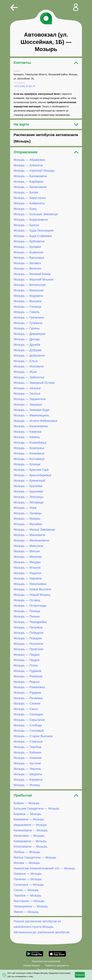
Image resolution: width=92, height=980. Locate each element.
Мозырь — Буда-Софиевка (33, 236)
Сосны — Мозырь (26, 890)
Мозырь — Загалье (27, 388)
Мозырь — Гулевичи (28, 323)
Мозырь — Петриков (28, 627)
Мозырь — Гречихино (29, 317)
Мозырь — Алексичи (28, 165)
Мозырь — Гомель (27, 312)
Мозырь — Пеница (27, 611)
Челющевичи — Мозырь (31, 906)
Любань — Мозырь (27, 852)
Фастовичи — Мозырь (29, 901)
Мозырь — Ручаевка (28, 698)
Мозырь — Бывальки (28, 252)
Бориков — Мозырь (27, 814)
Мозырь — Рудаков (27, 693)
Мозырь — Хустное (27, 763)
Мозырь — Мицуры (27, 562)
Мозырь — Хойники (27, 752)
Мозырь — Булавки (27, 247)
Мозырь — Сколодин (28, 714)
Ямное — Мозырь (26, 912)
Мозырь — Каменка (28, 432)
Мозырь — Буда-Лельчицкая (34, 230)
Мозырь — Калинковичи (31, 426)
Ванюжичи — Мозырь (29, 819)
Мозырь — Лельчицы (29, 497)
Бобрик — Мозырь (27, 803)
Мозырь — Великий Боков (32, 274)
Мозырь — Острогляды (30, 606)
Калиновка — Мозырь (29, 836)
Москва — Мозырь (27, 863)
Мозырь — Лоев (25, 508)
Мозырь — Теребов (27, 747)
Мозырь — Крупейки (28, 486)
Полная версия (31, 965)
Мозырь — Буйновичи (29, 241)
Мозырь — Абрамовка (29, 160)
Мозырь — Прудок (27, 655)
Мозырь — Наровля (28, 578)
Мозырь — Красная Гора (31, 470)
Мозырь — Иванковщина (31, 415)
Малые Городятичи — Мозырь (35, 857)
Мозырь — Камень (27, 437)
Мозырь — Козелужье (29, 448)
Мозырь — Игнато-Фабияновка (35, 421)
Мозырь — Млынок (27, 568)
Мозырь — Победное (29, 633)
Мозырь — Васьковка (29, 258)
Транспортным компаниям (46, 961)
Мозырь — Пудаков (27, 671)
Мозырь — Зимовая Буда (32, 410)
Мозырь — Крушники (28, 491)
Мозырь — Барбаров (28, 182)
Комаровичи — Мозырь (30, 841)
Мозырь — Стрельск (28, 742)
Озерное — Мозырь (28, 874)
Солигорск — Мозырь (29, 885)
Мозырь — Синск (26, 709)
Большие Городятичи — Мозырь (36, 808)
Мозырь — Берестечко (30, 198)
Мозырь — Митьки (27, 551)
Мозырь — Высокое (28, 301)
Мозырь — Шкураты (28, 774)
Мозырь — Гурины (27, 328)
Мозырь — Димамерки (30, 334)
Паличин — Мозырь (28, 879)
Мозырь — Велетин (27, 269)
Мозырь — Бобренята (29, 203)
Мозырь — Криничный (29, 481)
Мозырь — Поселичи (28, 644)
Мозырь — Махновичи (29, 535)
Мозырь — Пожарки (28, 638)
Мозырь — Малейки (28, 524)
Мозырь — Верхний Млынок (34, 279)
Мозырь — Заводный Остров (34, 383)
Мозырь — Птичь (26, 665)
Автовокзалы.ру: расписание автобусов (41, 932)
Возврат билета (46, 970)
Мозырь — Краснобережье (33, 475)
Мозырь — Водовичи (28, 296)
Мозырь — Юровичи (28, 780)
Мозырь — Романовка (29, 687)
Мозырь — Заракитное (30, 399)
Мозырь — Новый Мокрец (32, 595)
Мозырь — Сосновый (29, 731)
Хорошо (80, 975)
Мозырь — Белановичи (30, 187)
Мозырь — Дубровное (29, 355)
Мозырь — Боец (25, 209)
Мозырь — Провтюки (28, 649)
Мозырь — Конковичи (29, 453)
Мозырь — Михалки (28, 557)
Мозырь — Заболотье (29, 377)
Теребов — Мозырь (27, 895)
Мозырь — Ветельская (30, 285)
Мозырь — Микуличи (28, 546)
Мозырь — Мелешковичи (31, 540)
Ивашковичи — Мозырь (30, 825)
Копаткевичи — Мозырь (30, 847)
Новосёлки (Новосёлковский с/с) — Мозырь (44, 868)
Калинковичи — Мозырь (31, 830)
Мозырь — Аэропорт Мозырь (34, 171)
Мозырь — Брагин (26, 225)
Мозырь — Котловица (29, 459)
